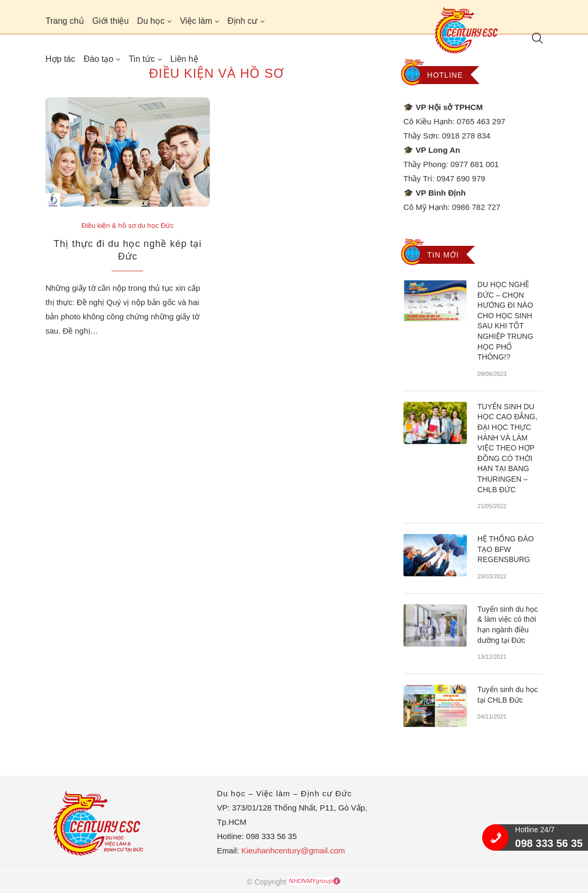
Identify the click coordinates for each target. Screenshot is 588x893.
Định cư (242, 21)
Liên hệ (184, 59)
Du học (151, 21)
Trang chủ (65, 21)
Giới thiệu (111, 21)
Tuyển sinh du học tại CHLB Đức (508, 695)
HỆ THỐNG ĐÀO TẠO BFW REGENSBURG (506, 549)
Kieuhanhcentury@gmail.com (293, 850)
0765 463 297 (481, 121)
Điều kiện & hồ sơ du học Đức (128, 225)
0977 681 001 (475, 164)
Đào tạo (98, 59)
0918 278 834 (466, 136)
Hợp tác (60, 59)
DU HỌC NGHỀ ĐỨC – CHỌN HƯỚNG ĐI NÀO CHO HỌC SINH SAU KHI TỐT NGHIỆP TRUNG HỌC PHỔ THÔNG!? (506, 321)
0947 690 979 (461, 178)
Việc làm (196, 21)
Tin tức (142, 59)
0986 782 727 (476, 207)
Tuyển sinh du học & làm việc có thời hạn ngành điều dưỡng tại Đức (508, 625)
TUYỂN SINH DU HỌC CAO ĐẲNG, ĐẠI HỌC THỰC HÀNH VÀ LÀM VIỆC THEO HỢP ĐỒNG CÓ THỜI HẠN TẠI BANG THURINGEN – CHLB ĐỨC (507, 448)
